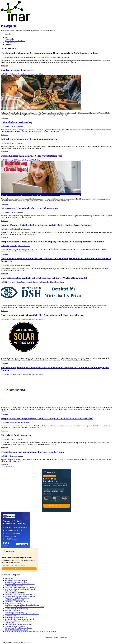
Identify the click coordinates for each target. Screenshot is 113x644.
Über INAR (8, 44)
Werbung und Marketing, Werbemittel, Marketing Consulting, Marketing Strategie (43, 57)
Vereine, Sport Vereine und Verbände (16, 630)
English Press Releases (22, 229)
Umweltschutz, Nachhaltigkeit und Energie (30, 319)
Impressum (49, 638)
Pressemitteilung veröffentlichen (15, 41)
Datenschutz (64, 638)
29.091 (8, 466)
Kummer (12, 126)
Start (6, 37)
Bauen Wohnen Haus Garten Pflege (16, 582)
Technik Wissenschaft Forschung (15, 626)
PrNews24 (13, 282)
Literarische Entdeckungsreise (16, 435)
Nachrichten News (11, 616)
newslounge (13, 57)
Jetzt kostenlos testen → (57, 506)
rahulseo (12, 229)
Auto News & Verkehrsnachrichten (16, 580)
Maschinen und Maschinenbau (14, 612)
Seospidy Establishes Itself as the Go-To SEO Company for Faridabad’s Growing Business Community (52, 242)
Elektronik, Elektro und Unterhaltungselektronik (20, 589)
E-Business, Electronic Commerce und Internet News (21, 587)
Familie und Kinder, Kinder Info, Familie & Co (20, 594)
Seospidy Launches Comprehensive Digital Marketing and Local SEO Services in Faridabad (47, 418)
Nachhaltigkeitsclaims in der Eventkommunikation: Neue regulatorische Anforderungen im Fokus (50, 53)
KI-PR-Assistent (10, 43)
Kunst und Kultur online (12, 610)
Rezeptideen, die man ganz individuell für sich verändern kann (32, 452)
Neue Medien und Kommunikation (16, 617)
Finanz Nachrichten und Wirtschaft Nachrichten (31, 282)
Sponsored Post (10, 623)
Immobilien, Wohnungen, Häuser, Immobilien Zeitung (22, 605)
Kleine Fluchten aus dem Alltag (16, 122)
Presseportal (9, 26)
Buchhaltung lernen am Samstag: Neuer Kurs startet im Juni (31, 156)
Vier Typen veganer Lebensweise (17, 70)
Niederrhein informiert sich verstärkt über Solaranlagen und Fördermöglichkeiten (42, 315)
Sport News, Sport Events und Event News (18, 624)
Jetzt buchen (22, 544)
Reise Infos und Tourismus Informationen (18, 621)
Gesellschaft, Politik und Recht (14, 600)
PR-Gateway (14, 74)
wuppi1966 (13, 160)
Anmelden (8, 34)
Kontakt (56, 638)
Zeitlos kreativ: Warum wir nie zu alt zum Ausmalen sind (29, 139)
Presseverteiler (9, 39)
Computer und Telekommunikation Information (20, 584)
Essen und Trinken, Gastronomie (15, 593)
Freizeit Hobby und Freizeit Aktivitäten (30, 74)
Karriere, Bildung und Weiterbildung (29, 160)
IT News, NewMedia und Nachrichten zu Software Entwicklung (25, 607)
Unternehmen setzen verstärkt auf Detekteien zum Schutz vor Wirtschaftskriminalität (44, 278)
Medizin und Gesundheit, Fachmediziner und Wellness (22, 614)
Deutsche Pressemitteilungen (14, 586)
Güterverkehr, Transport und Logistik (16, 602)
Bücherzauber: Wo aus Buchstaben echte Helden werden (29, 208)
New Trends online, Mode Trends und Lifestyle (20, 619)
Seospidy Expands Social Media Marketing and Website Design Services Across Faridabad (46, 225)
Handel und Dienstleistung (56, 282)
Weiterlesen (4, 66)
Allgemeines (19, 126)
